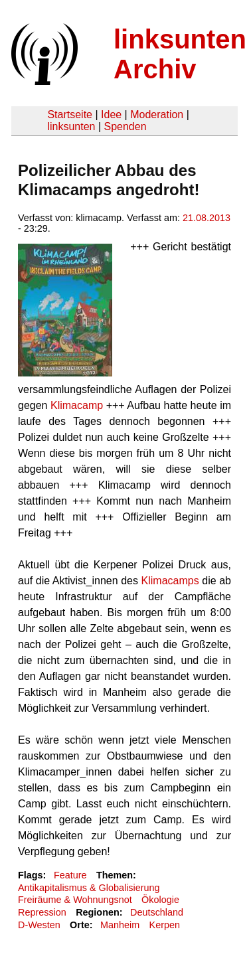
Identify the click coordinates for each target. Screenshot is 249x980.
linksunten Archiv (180, 54)
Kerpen (165, 925)
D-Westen (39, 925)
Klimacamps (170, 581)
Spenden (125, 126)
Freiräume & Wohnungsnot (75, 900)
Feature (70, 875)
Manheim (120, 925)
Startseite (70, 115)
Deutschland (157, 912)
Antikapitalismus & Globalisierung (89, 888)
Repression (42, 912)
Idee (111, 115)
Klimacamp (77, 405)
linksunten (71, 126)
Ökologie (160, 900)
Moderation (157, 115)
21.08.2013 (207, 218)
